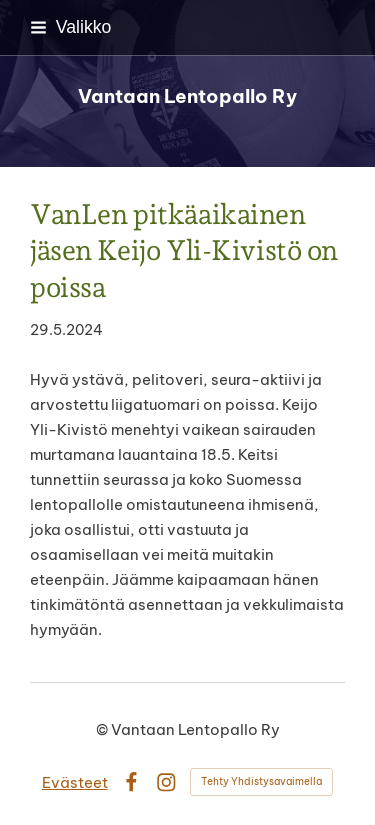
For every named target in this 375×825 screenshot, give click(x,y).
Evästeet (75, 782)
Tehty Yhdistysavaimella (261, 781)
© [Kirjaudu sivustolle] (103, 729)
